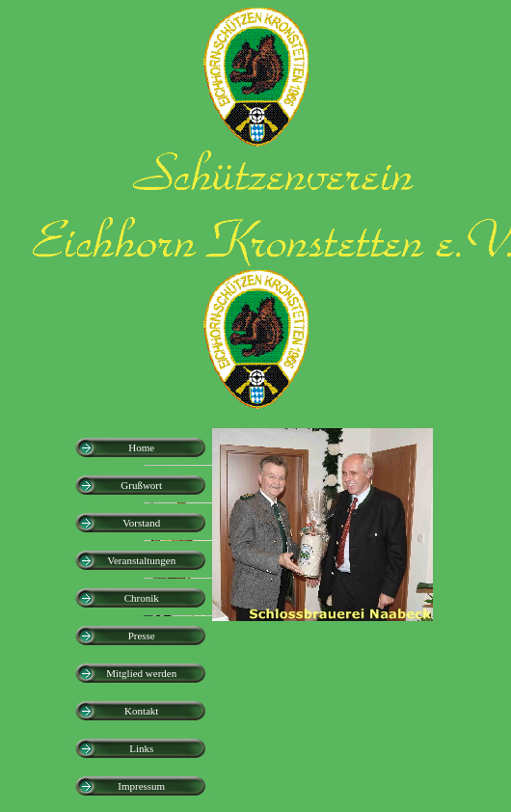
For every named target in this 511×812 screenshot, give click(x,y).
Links (141, 748)
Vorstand (141, 523)
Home (141, 447)
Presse (142, 636)
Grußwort (141, 485)
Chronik (142, 598)
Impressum (141, 786)
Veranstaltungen (141, 560)
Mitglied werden (141, 673)
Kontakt (141, 711)
